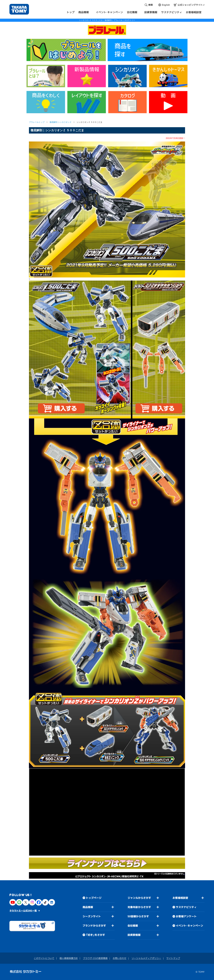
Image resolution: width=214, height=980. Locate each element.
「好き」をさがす (95, 935)
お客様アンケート (186, 916)
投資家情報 (134, 935)
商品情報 (88, 907)
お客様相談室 (180, 898)
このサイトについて (44, 958)
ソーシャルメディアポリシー (146, 958)
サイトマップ (173, 958)
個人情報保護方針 (69, 958)
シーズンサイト (92, 916)
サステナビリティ (186, 907)
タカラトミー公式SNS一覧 (23, 911)
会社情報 (133, 926)
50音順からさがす (138, 916)
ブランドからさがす (94, 926)
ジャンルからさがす (139, 898)
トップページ (94, 898)
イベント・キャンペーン (189, 926)
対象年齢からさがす (139, 907)
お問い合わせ (120, 958)
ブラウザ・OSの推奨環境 (95, 958)
